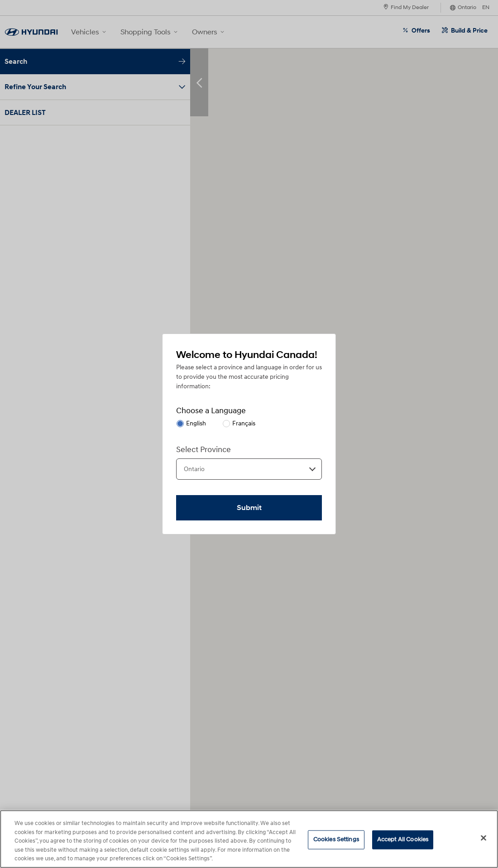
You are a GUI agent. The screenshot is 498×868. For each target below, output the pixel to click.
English (196, 423)
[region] (249, 839)
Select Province (204, 450)
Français (244, 423)
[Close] (484, 838)
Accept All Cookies (403, 839)
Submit (249, 508)
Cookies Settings (336, 839)
